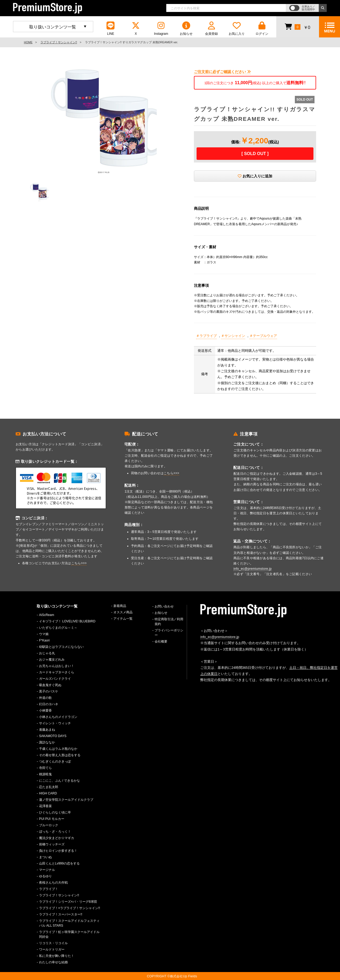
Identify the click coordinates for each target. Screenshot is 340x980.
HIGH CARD (48, 793)
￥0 (297, 27)
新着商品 (120, 606)
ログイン (262, 29)
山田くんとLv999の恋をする (59, 863)
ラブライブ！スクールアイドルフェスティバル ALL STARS (69, 923)
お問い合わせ (164, 606)
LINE (110, 29)
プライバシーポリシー (169, 633)
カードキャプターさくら (57, 672)
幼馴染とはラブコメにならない (61, 647)
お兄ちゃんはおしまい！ (57, 666)
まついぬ (45, 857)
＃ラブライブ (206, 336)
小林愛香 (45, 711)
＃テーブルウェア (263, 336)
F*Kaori (44, 640)
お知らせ (186, 29)
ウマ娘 (44, 634)
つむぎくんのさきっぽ (55, 761)
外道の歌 (45, 698)
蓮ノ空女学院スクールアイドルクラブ (66, 800)
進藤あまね (47, 730)
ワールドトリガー (52, 949)
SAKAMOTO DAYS (53, 736)
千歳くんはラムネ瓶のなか (58, 749)
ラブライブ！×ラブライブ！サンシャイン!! (70, 908)
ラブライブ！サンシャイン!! (59, 42)
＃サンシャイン (233, 336)
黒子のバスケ (49, 691)
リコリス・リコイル (53, 943)
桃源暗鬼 (45, 774)
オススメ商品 (123, 612)
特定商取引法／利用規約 (169, 622)
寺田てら (45, 768)
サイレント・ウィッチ (55, 723)
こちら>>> (79, 563)
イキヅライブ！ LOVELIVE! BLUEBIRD (67, 621)
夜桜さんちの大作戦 (53, 883)
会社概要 (161, 641)
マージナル (47, 870)
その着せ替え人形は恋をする (60, 755)
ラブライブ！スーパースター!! (61, 914)
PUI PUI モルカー (52, 819)
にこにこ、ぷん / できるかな (59, 781)
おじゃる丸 (47, 653)
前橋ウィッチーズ (52, 844)
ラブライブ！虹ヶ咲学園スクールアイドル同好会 (69, 934)
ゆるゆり (45, 876)
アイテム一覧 (123, 619)
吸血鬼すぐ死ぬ (50, 685)
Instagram (161, 29)
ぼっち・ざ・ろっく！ (55, 832)
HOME (28, 42)
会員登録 (211, 29)
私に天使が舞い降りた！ (57, 956)
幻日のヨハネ (49, 704)
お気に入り (237, 29)
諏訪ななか (47, 742)
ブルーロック (49, 825)
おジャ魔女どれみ (52, 660)
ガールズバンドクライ (55, 679)
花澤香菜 (45, 806)
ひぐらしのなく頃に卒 (55, 812)
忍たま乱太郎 (49, 787)
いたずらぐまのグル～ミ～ (58, 628)
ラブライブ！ (49, 889)
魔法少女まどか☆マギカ (57, 838)
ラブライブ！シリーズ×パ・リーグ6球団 (68, 902)
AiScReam (47, 615)
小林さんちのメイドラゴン (58, 717)
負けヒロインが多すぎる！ (58, 851)
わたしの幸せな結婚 (53, 962)
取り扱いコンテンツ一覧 (53, 27)
